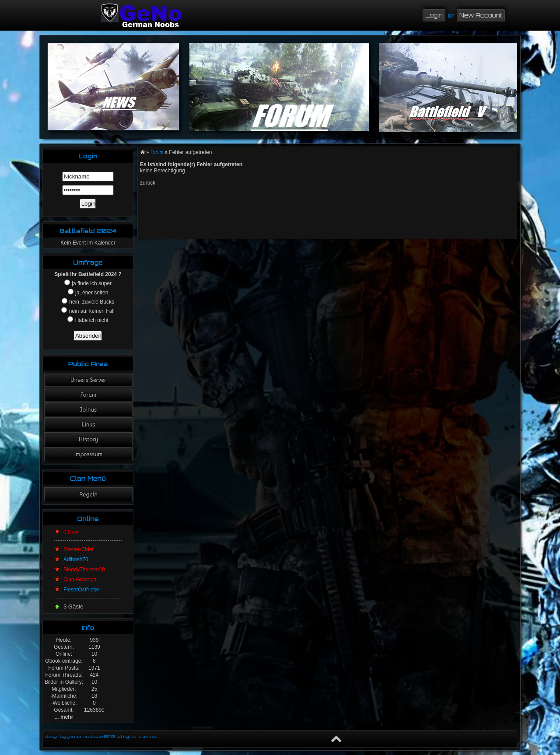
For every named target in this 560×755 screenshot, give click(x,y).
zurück (148, 183)
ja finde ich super (91, 283)
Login (434, 15)
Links (89, 424)
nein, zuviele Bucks (91, 302)
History (88, 439)
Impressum (89, 454)
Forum (88, 395)
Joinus (88, 409)
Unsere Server (88, 380)
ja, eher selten (91, 293)
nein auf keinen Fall (91, 311)
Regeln (88, 494)
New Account (481, 15)
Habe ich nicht (91, 320)
